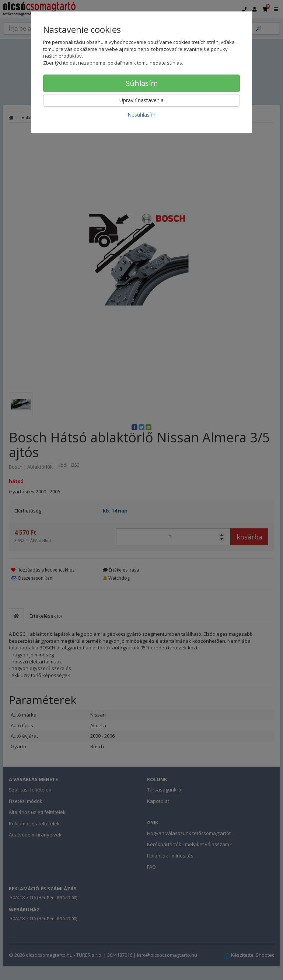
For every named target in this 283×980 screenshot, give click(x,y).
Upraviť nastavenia (141, 100)
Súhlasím (142, 83)
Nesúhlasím (141, 115)
